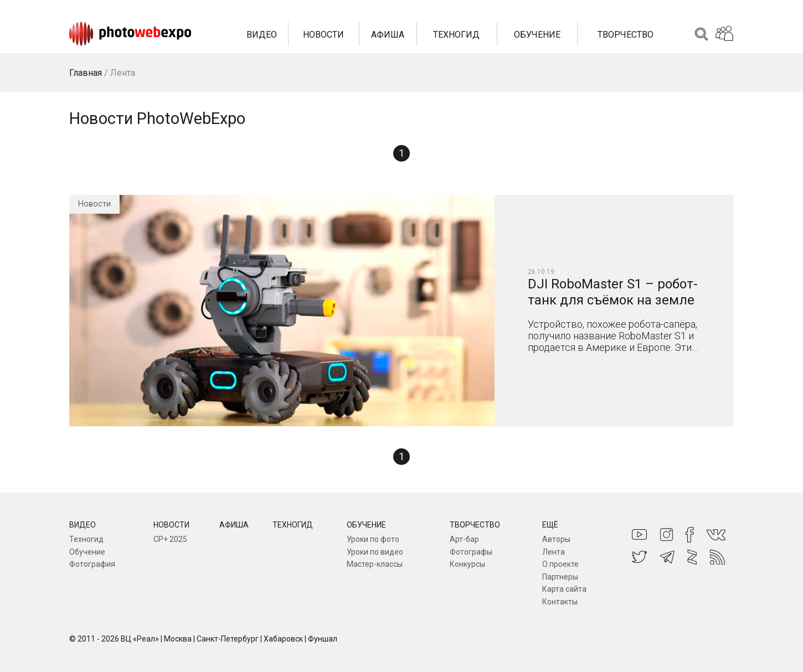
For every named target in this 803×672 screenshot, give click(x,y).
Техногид (456, 35)
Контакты (560, 602)
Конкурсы (467, 564)
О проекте (560, 564)
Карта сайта (564, 589)
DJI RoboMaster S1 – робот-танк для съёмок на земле (613, 292)
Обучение (537, 35)
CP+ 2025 (170, 539)
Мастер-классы (375, 564)
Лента (554, 552)
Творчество (626, 35)
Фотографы (471, 552)
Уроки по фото (373, 539)
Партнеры (560, 577)
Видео (262, 35)
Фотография (92, 564)
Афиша (388, 35)
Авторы (556, 539)
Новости (323, 35)
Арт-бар (464, 539)
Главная (86, 73)
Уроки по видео (375, 552)
